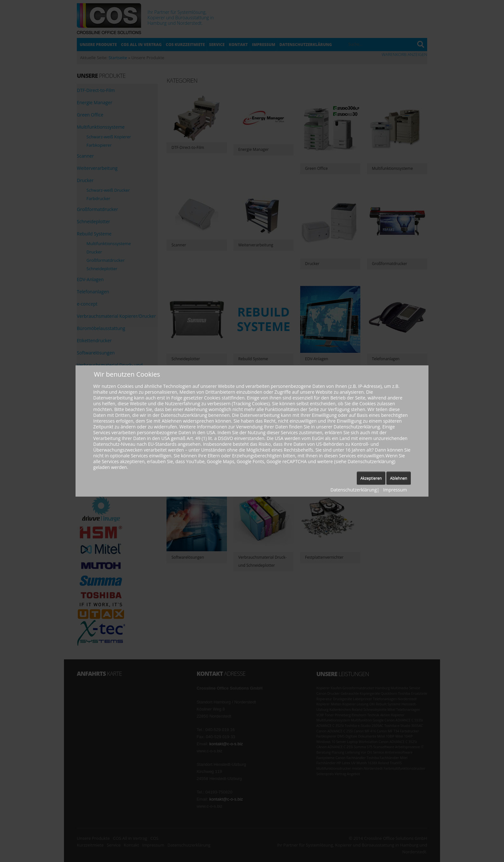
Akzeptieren (371, 478)
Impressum (395, 490)
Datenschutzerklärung (354, 490)
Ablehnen (399, 478)
